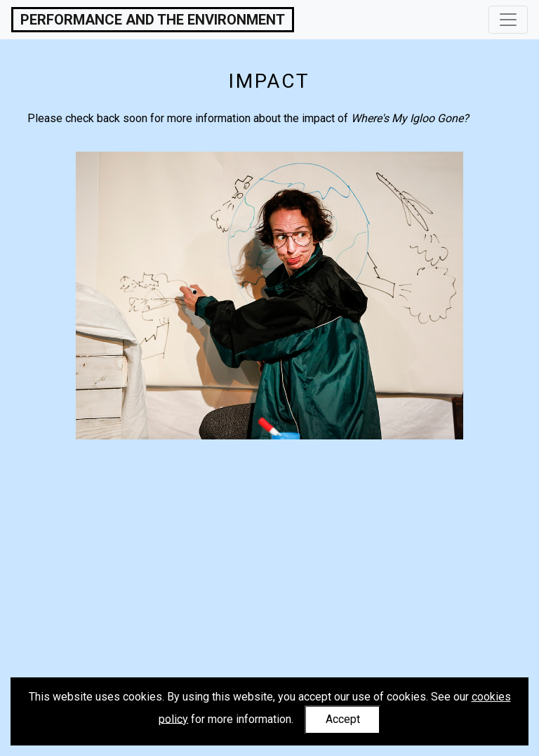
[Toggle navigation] (508, 20)
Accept (343, 719)
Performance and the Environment (153, 20)
